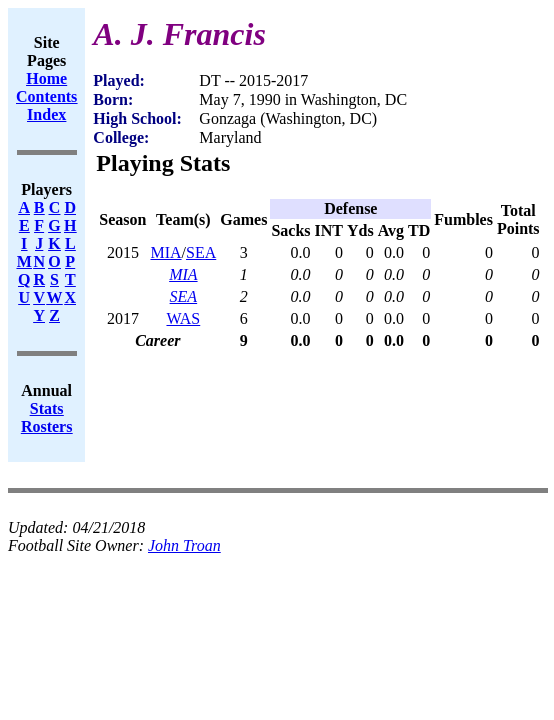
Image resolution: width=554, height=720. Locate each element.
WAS (183, 318)
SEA (201, 252)
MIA (165, 252)
